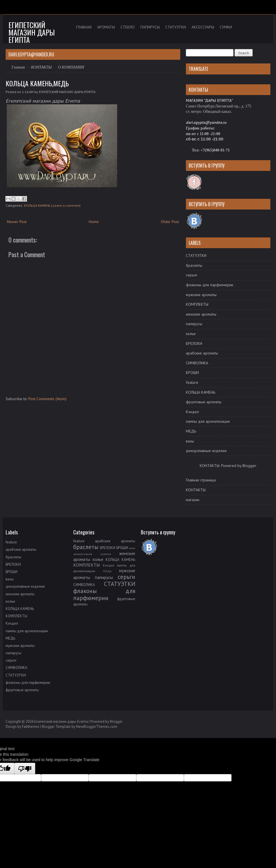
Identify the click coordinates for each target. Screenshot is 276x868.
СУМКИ (226, 27)
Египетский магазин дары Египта (32, 32)
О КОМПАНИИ (71, 67)
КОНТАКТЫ (41, 67)
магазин (193, 500)
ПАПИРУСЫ (150, 27)
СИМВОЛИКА (197, 363)
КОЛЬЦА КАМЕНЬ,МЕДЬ (37, 83)
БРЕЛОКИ (194, 343)
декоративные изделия (206, 451)
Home (94, 222)
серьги (192, 275)
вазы (190, 441)
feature (192, 382)
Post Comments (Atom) (47, 399)
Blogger (249, 466)
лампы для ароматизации (208, 421)
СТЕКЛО (128, 27)
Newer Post (17, 222)
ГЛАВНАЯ (84, 27)
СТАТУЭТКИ (176, 27)
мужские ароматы (201, 295)
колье (191, 334)
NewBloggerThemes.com (97, 727)
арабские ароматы (202, 353)
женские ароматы (201, 314)
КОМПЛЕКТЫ (197, 304)
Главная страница (201, 480)
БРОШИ (192, 373)
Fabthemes (31, 727)
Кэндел (192, 412)
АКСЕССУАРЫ (203, 27)
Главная (18, 67)
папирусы (194, 324)
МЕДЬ (191, 431)
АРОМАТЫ (106, 27)
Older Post (170, 222)
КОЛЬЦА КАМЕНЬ (37, 205)
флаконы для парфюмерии (210, 285)
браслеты (194, 265)
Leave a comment (67, 205)
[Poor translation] (25, 768)
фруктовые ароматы (204, 402)
